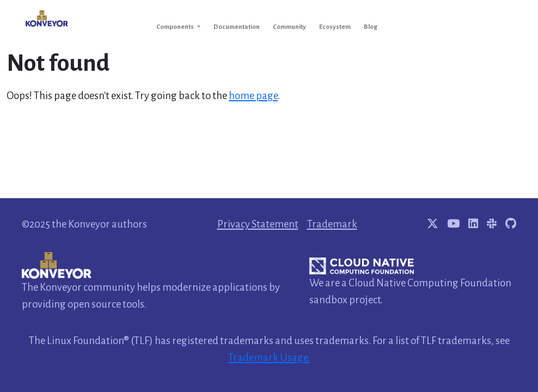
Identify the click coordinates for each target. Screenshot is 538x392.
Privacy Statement (258, 224)
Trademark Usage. (269, 357)
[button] (178, 27)
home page (253, 96)
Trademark (332, 224)
